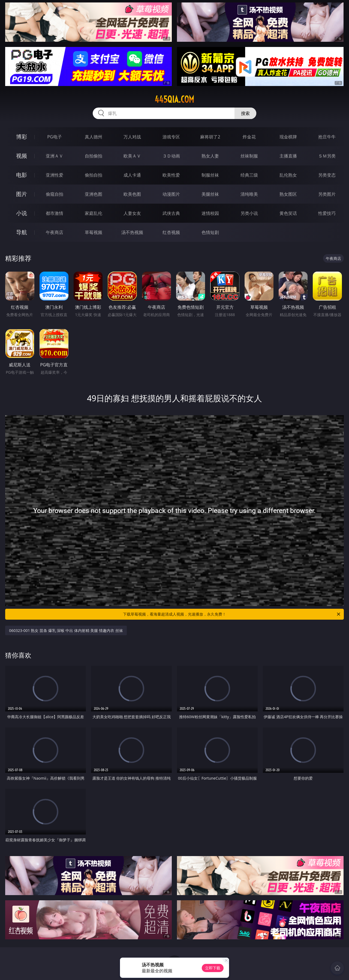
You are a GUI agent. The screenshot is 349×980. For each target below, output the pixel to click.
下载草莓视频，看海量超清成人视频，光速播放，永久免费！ (232, 614)
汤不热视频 (132, 232)
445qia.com (174, 99)
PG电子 (54, 137)
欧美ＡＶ (132, 156)
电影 (22, 175)
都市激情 (55, 213)
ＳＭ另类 (327, 156)
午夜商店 (55, 232)
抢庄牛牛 (327, 137)
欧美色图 (132, 194)
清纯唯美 (249, 194)
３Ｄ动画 (171, 156)
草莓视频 (94, 232)
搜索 (245, 113)
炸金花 (249, 137)
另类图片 (327, 194)
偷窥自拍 (55, 194)
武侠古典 (171, 213)
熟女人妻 (210, 156)
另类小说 (249, 213)
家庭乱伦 (94, 213)
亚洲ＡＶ (55, 156)
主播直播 (288, 156)
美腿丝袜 (210, 194)
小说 (22, 213)
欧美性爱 (171, 175)
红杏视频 (171, 232)
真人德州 (94, 137)
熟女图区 (288, 194)
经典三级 (249, 175)
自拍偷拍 (94, 156)
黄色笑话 (288, 213)
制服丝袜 (210, 175)
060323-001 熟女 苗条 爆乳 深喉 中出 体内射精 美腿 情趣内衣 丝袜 (66, 630)
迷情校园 (210, 213)
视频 (22, 156)
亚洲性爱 (55, 175)
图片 (22, 194)
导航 (22, 232)
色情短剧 (210, 232)
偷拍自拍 (94, 175)
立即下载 (213, 968)
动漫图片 (171, 194)
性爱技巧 (327, 213)
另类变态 (327, 175)
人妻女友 (132, 213)
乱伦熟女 (288, 175)
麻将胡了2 (210, 137)
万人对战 (132, 137)
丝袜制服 (249, 156)
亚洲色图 (94, 194)
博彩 (22, 137)
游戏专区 (171, 137)
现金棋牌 (288, 137)
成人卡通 (132, 175)
